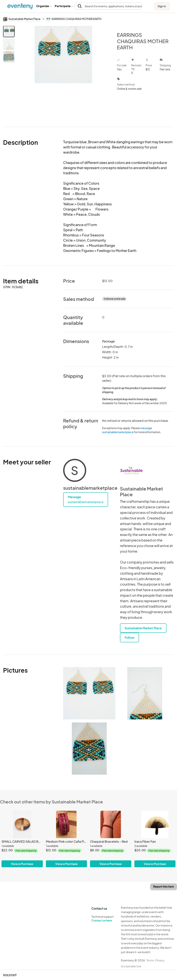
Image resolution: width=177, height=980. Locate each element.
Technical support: (103, 919)
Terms (150, 960)
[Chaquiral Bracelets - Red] (111, 839)
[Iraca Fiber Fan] (155, 839)
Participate (64, 6)
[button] (44, 6)
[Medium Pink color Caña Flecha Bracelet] (67, 839)
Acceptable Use (131, 966)
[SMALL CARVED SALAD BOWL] (22, 839)
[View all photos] (63, 73)
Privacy (160, 960)
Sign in (162, 6)
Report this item (164, 886)
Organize (44, 6)
